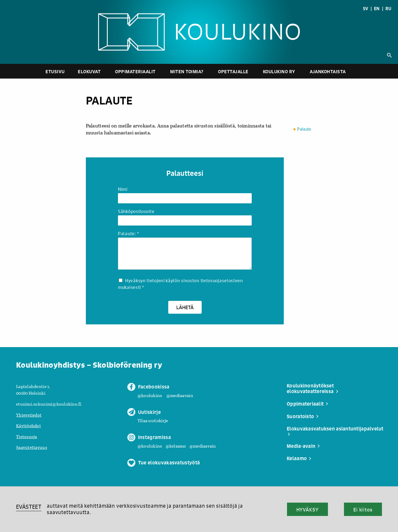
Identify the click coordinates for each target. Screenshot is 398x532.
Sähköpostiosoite (136, 211)
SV (366, 9)
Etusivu (55, 71)
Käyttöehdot (28, 426)
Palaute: (128, 234)
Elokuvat (89, 71)
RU (388, 9)
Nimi (123, 189)
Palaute (304, 129)
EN (377, 9)
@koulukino (150, 395)
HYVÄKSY (307, 510)
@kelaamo (176, 446)
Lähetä (185, 307)
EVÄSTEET (29, 507)
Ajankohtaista (328, 71)
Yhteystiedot (29, 415)
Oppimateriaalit (135, 71)
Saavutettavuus (32, 447)
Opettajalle (233, 71)
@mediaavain (180, 395)
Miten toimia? (187, 71)
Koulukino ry (279, 71)
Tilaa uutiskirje (153, 420)
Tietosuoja (27, 436)
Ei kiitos (363, 510)
